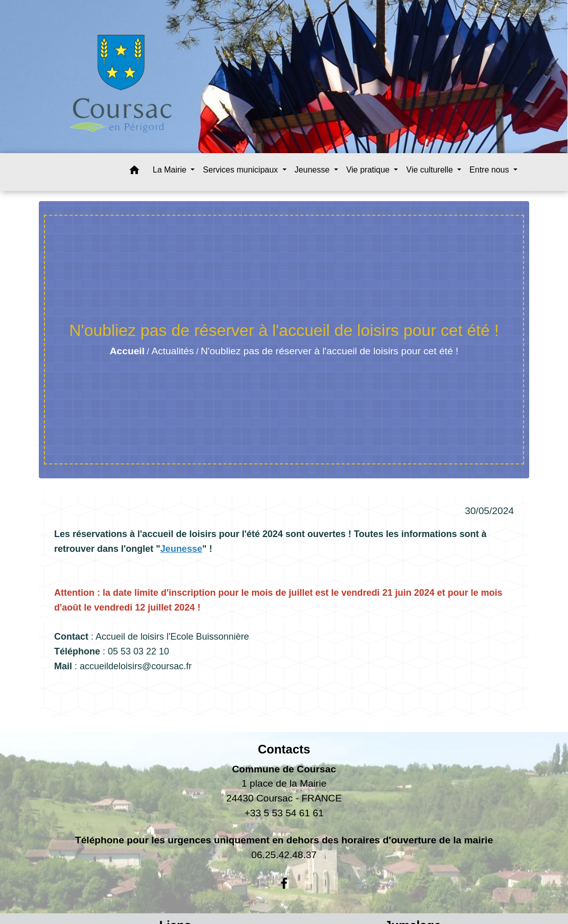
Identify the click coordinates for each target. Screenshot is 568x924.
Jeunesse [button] (313, 170)
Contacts (284, 749)
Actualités (172, 351)
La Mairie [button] (171, 170)
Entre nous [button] (490, 170)
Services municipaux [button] (241, 170)
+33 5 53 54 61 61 (284, 813)
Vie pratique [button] (369, 170)
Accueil (127, 351)
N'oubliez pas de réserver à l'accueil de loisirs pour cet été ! (329, 351)
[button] (134, 172)
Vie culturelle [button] (431, 170)
